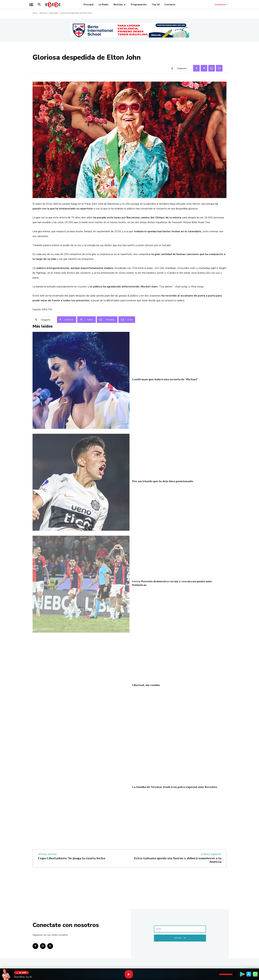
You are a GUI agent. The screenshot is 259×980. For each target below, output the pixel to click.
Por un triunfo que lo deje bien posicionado (163, 481)
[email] (180, 929)
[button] (39, 5)
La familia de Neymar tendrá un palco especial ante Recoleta (175, 787)
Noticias (43, 13)
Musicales (54, 13)
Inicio (35, 13)
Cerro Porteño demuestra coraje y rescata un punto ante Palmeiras (172, 583)
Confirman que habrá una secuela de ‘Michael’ (165, 379)
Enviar (180, 938)
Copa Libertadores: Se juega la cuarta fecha (72, 858)
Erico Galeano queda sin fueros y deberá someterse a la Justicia (178, 860)
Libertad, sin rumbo (146, 685)
